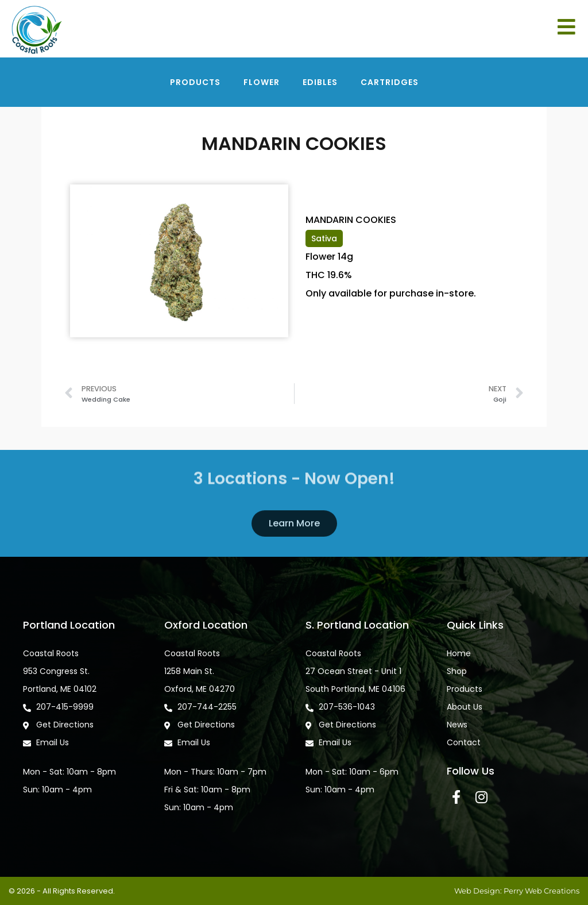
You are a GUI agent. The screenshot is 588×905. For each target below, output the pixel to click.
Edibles (320, 82)
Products (195, 82)
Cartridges (390, 82)
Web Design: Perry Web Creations (517, 891)
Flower (262, 82)
